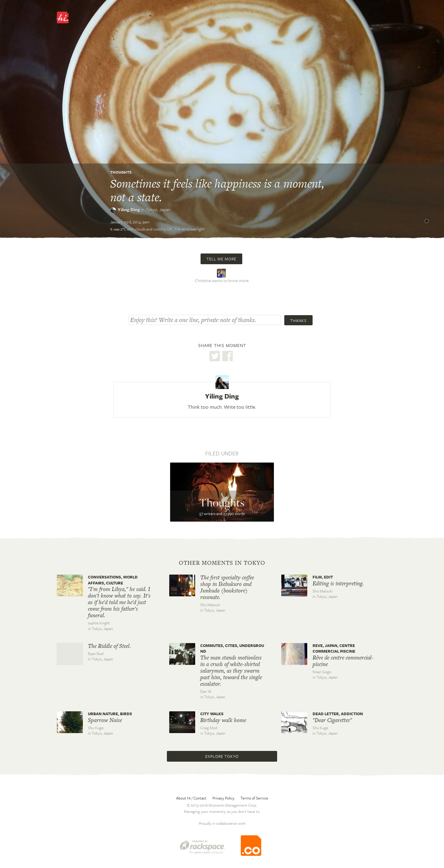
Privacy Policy (223, 798)
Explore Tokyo (222, 756)
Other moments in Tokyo (222, 563)
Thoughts (121, 172)
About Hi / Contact (191, 798)
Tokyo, (158, 209)
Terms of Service (254, 798)
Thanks (298, 321)
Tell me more (221, 259)
